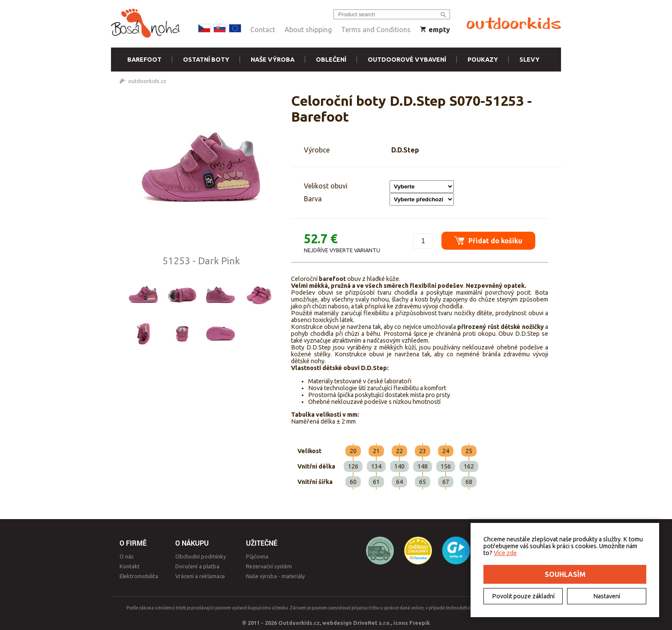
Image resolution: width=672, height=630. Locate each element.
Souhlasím (565, 574)
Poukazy (483, 60)
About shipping (308, 30)
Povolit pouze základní (523, 596)
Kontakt (130, 566)
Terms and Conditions (376, 30)
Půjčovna (257, 556)
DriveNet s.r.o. (372, 623)
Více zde (505, 553)
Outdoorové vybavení (407, 60)
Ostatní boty (206, 60)
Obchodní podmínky (201, 556)
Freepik (420, 623)
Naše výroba (273, 60)
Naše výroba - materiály (275, 576)
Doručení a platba (197, 566)
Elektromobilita (139, 576)
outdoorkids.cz (147, 81)
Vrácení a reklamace (200, 576)
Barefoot (144, 60)
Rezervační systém (269, 566)
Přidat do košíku (488, 240)
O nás (127, 556)
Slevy (529, 60)
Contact (263, 30)
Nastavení (607, 596)
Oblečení (331, 60)
